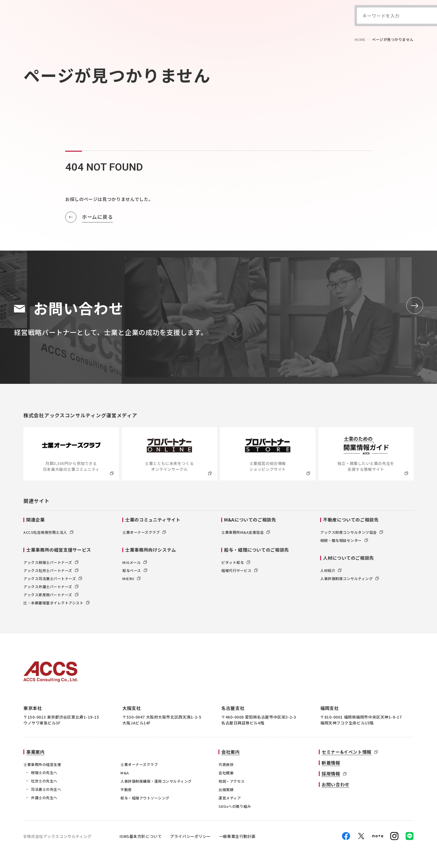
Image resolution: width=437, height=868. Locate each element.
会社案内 (231, 752)
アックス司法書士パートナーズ (53, 579)
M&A (125, 773)
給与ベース (135, 570)
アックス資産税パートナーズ (51, 595)
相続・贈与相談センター (344, 540)
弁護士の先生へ (44, 798)
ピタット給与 (236, 562)
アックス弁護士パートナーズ (51, 587)
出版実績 (226, 790)
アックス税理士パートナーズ (51, 562)
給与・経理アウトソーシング (145, 798)
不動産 (126, 790)
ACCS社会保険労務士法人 (48, 532)
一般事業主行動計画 (237, 836)
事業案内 (36, 752)
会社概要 (226, 773)
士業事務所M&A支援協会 (246, 532)
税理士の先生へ (44, 773)
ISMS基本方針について (141, 836)
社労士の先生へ (44, 781)
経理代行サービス (239, 570)
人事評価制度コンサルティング (349, 579)
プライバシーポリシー (190, 836)
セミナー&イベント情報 (347, 752)
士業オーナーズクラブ (144, 532)
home (360, 39)
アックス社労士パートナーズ (51, 570)
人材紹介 (331, 570)
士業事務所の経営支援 (42, 764)
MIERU (131, 579)
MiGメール (135, 562)
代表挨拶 (226, 764)
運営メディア (230, 798)
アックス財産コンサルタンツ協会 (352, 532)
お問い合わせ (336, 784)
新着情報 (331, 763)
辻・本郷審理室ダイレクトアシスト (56, 603)
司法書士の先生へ (46, 789)
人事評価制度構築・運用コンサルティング (156, 781)
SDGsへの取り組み (235, 806)
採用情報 (331, 774)
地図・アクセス (232, 781)
